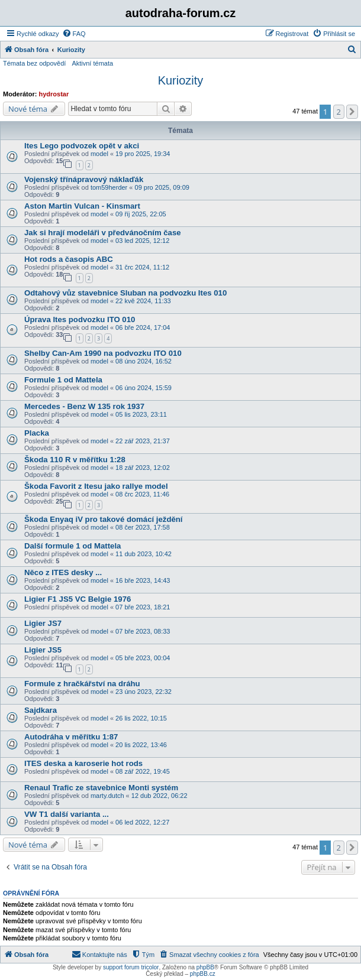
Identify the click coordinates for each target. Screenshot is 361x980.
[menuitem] (74, 34)
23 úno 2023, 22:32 (144, 692)
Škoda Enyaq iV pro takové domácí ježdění (104, 519)
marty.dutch (107, 796)
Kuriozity (181, 80)
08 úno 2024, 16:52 (144, 361)
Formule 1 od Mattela (63, 380)
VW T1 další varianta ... (67, 814)
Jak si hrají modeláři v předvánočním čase (103, 233)
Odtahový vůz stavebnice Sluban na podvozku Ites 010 (125, 293)
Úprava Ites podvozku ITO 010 (80, 319)
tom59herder (109, 187)
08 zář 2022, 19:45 (143, 771)
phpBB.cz (203, 974)
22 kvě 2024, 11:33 (143, 301)
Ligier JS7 (43, 623)
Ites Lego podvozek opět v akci (82, 146)
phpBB (205, 967)
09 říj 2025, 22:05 (141, 214)
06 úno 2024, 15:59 (144, 388)
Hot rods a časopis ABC (69, 259)
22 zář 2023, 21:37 (143, 441)
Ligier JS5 (43, 650)
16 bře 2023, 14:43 (143, 580)
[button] (352, 112)
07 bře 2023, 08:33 (143, 631)
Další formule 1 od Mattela (72, 546)
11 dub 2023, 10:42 (144, 554)
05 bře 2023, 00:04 (143, 658)
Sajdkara (41, 710)
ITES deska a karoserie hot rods (83, 763)
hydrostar (54, 94)
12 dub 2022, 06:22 (159, 796)
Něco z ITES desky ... (63, 572)
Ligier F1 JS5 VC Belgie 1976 (78, 599)
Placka (37, 433)
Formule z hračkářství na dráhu (82, 684)
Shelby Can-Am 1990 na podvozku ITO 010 (103, 353)
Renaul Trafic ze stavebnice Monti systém (101, 788)
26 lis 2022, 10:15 (141, 718)
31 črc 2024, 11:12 (142, 267)
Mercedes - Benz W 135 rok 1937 (84, 406)
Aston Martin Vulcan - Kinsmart (82, 206)
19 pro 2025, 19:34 (143, 154)
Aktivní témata (92, 63)
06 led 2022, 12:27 (142, 822)
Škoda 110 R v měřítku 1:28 (75, 460)
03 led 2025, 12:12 (142, 241)
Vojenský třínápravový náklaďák (84, 179)
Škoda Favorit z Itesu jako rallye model (96, 486)
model (99, 154)
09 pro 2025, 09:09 (162, 187)
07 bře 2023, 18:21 (143, 607)
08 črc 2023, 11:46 (142, 494)
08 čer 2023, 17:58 (143, 527)
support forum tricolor (131, 967)
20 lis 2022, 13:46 (141, 745)
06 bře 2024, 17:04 (143, 327)
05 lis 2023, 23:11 (141, 414)
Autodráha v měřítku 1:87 (71, 737)
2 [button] (339, 112)
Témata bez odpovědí (34, 63)
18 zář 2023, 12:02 (143, 468)
